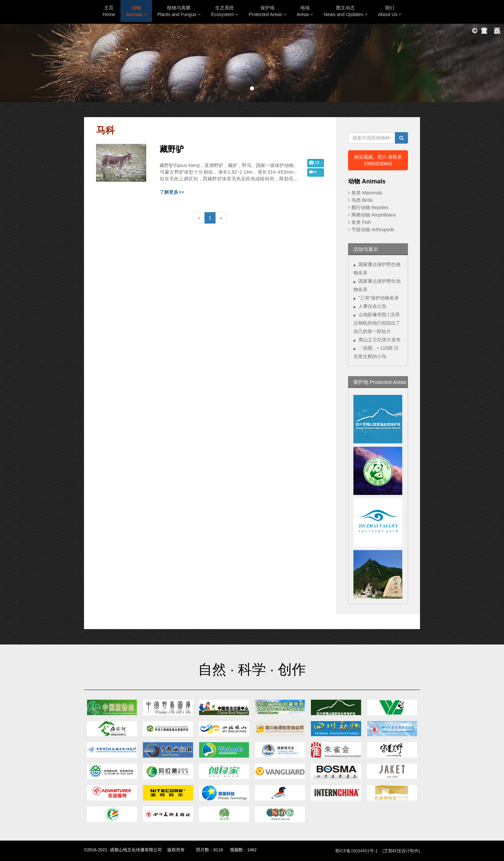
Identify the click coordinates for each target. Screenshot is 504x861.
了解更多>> (172, 192)
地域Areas (305, 11)
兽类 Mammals (367, 193)
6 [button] (313, 172)
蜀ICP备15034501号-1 (356, 851)
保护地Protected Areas (267, 11)
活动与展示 (366, 249)
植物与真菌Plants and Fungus (179, 11)
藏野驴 (172, 149)
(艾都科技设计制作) (401, 851)
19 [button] (314, 163)
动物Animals (136, 11)
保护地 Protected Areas (380, 382)
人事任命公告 (372, 306)
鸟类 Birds (362, 200)
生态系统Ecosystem (225, 11)
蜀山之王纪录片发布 (380, 340)
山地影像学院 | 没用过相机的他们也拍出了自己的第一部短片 (377, 323)
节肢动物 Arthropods (373, 230)
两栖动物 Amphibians (374, 215)
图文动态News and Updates (345, 11)
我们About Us (390, 11)
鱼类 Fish (361, 222)
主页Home (109, 11)
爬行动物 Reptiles (370, 207)
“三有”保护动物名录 (379, 298)
